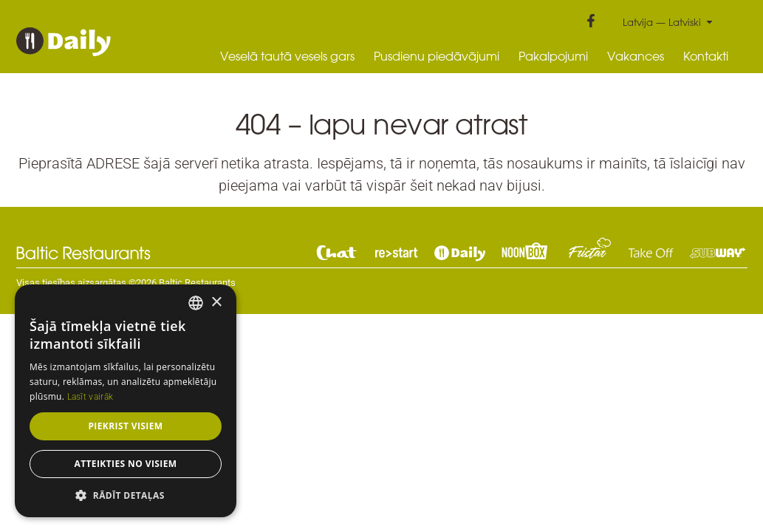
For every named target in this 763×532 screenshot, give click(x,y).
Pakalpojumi (553, 56)
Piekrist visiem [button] (125, 426)
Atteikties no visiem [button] (125, 464)
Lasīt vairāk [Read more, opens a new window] (90, 397)
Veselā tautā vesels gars (287, 56)
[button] (126, 495)
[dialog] (126, 401)
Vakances (636, 56)
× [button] (216, 303)
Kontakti (706, 56)
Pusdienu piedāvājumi (437, 56)
